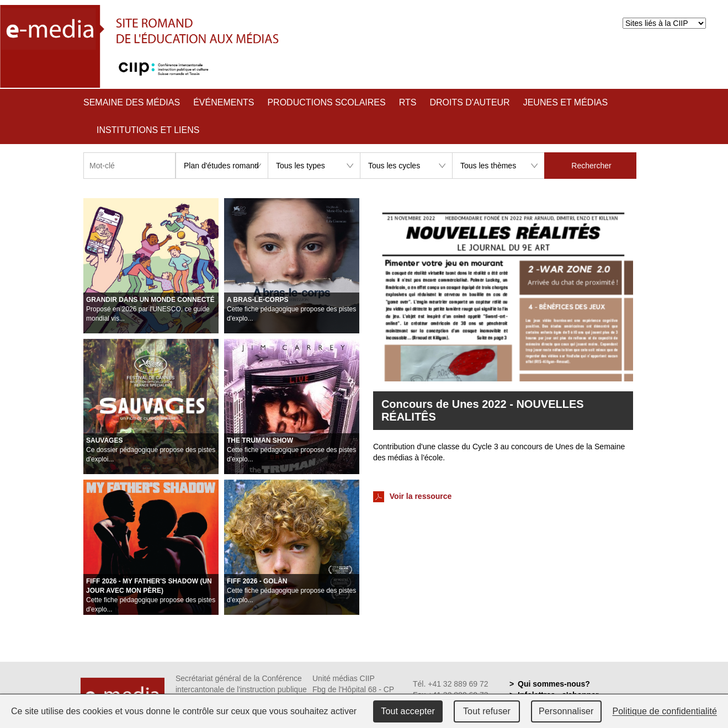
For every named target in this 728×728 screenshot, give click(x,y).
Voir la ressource (412, 497)
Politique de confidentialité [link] (665, 711)
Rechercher (591, 166)
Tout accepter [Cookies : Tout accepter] (408, 711)
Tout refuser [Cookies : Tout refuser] (487, 711)
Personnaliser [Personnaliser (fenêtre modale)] (566, 711)
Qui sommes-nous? (554, 684)
